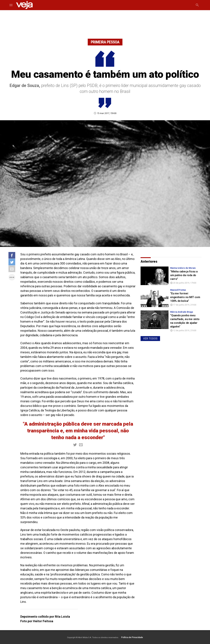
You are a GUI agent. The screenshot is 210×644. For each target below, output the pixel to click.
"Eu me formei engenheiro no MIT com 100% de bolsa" (185, 297)
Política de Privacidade (132, 637)
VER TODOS (150, 339)
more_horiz (12, 277)
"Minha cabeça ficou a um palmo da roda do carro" (184, 275)
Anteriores (149, 261)
